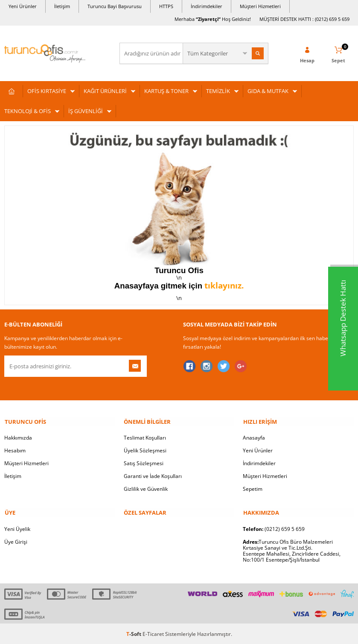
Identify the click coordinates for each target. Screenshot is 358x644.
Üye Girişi (16, 541)
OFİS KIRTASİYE (47, 91)
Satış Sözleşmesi (144, 463)
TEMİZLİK (218, 91)
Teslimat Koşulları (145, 437)
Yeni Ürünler (23, 6)
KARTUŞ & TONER (166, 91)
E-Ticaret (153, 633)
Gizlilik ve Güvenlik (146, 488)
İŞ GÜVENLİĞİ (86, 111)
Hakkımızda (18, 437)
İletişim (62, 6)
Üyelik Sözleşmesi (145, 450)
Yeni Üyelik (17, 528)
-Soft (134, 633)
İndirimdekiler (207, 6)
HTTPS (166, 6)
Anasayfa (254, 437)
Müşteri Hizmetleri (260, 6)
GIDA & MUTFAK (268, 91)
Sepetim (253, 488)
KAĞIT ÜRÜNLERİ (105, 91)
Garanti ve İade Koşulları (153, 476)
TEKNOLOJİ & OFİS (28, 111)
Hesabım (15, 450)
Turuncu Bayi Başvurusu (115, 6)
